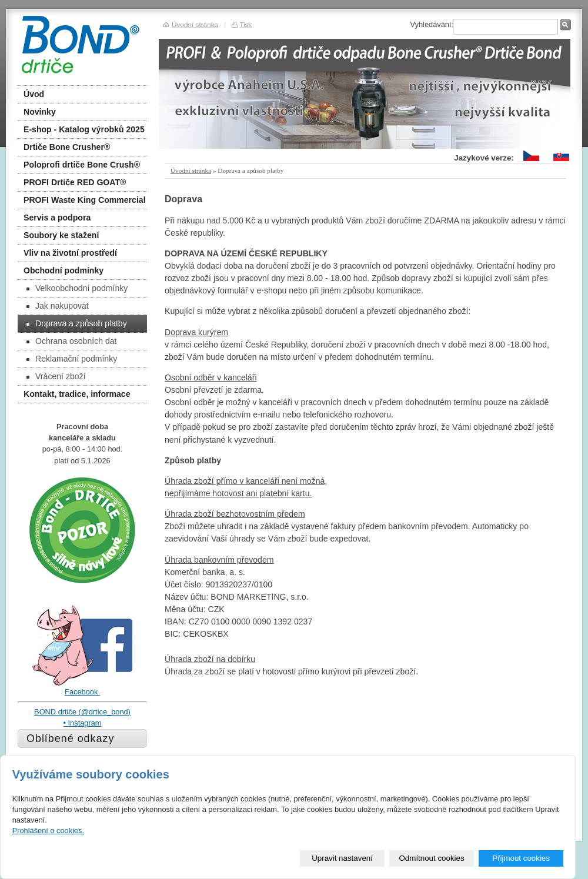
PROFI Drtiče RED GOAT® (75, 182)
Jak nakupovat (58, 306)
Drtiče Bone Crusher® (67, 147)
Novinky (40, 112)
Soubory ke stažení (61, 235)
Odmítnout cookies (432, 858)
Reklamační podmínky (72, 359)
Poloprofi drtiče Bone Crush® (82, 165)
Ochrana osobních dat (72, 341)
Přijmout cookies (521, 858)
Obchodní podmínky (64, 270)
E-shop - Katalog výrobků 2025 (84, 129)
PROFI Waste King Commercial (85, 200)
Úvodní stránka (191, 171)
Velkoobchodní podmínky (77, 288)
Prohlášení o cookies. (48, 830)
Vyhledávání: (432, 24)
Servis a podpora (57, 218)
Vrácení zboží (56, 376)
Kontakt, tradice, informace (77, 394)
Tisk (245, 24)
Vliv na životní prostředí (70, 253)
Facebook (82, 692)
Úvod (34, 94)
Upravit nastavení (342, 858)
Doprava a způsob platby (77, 323)
